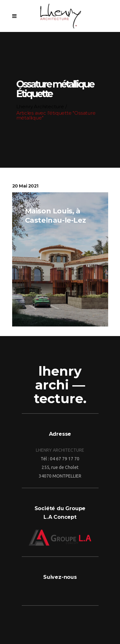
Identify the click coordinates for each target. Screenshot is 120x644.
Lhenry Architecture (39, 107)
